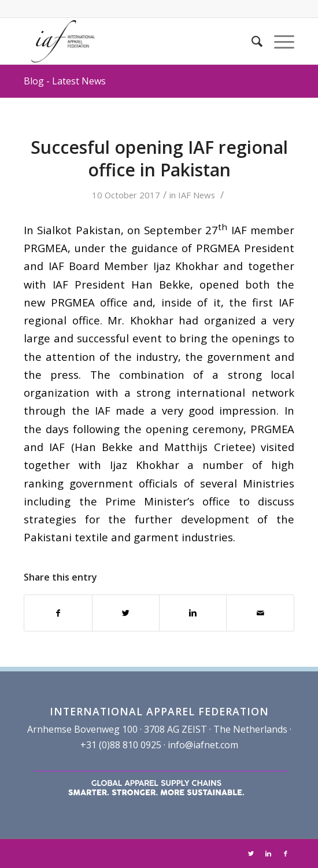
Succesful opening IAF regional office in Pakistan (159, 158)
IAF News (197, 195)
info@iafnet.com (203, 745)
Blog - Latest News (65, 81)
